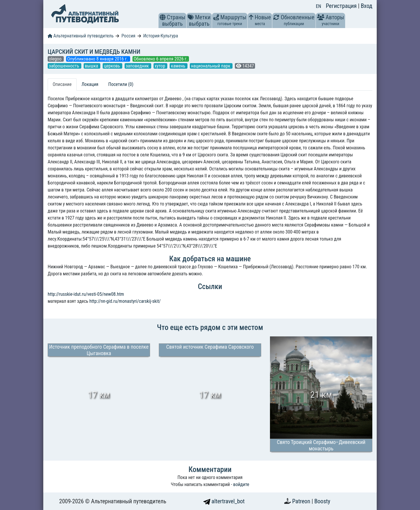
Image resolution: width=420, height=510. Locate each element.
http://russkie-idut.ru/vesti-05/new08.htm (86, 294)
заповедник (138, 66)
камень (179, 66)
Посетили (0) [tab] (121, 84)
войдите (241, 484)
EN (319, 6)
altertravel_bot (224, 501)
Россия (128, 36)
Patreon (302, 501)
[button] (163, 17)
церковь (112, 66)
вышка (92, 66)
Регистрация (342, 6)
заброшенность (64, 66)
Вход (366, 6)
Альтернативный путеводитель (81, 36)
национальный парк (211, 66)
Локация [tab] (90, 84)
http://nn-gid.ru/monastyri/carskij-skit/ (125, 301)
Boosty (322, 501)
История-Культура (161, 36)
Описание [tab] (62, 84)
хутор (161, 66)
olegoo (56, 59)
